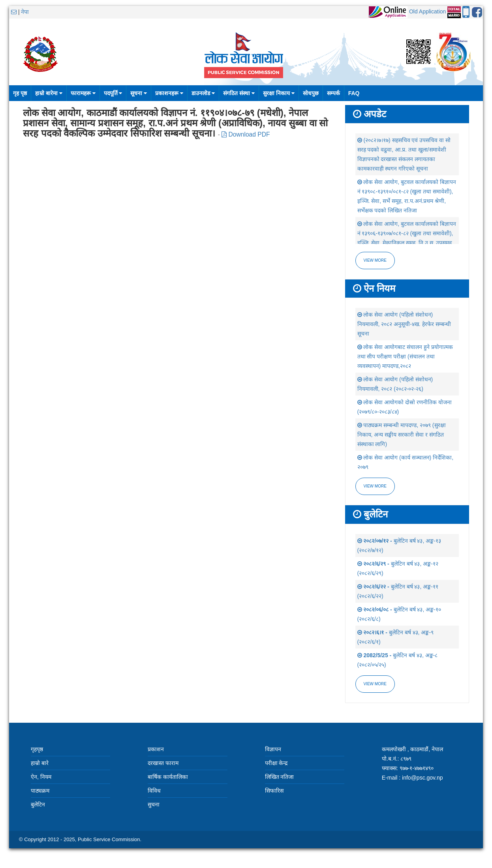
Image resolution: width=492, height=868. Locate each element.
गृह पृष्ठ (20, 93)
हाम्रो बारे (40, 763)
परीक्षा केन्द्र (276, 763)
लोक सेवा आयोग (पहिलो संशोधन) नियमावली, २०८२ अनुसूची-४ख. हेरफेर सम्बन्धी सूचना (404, 324)
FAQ (354, 93)
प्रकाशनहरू (169, 93)
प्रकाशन (156, 749)
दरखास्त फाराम (163, 763)
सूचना (139, 93)
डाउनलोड (203, 93)
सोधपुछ (311, 93)
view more (375, 486)
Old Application (427, 11)
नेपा (25, 12)
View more (375, 260)
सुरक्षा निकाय (279, 93)
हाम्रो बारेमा (49, 93)
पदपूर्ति (113, 93)
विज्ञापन (273, 749)
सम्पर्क (333, 93)
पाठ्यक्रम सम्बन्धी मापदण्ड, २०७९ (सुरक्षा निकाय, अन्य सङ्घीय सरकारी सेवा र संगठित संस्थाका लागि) (402, 435)
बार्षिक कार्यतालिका (168, 777)
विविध (154, 791)
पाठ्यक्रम (40, 791)
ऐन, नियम (41, 777)
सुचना (154, 804)
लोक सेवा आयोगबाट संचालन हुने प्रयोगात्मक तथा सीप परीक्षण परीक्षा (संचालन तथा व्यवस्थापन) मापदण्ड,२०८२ (405, 356)
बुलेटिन (38, 804)
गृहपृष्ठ (37, 749)
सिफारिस (274, 791)
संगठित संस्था (239, 93)
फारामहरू (83, 93)
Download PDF (246, 134)
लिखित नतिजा (280, 777)
